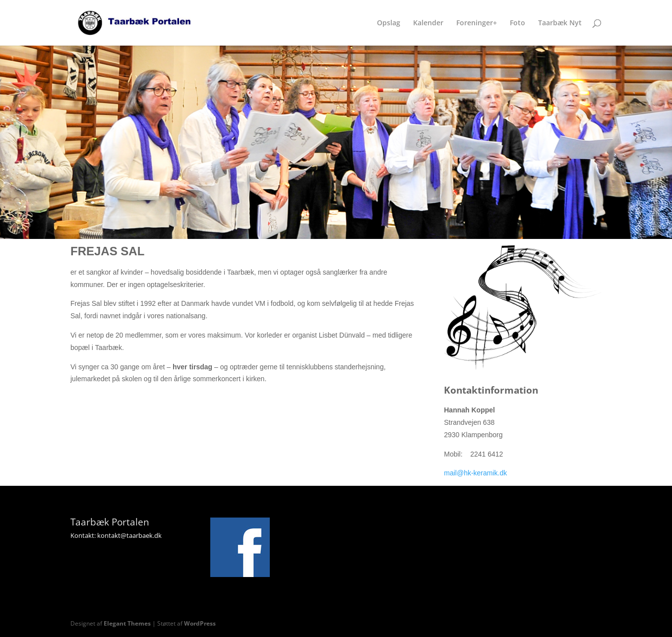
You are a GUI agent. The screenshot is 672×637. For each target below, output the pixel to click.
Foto (518, 23)
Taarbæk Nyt (560, 23)
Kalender (428, 23)
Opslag (389, 23)
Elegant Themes (127, 623)
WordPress (200, 623)
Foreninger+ (477, 23)
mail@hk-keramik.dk (475, 473)
